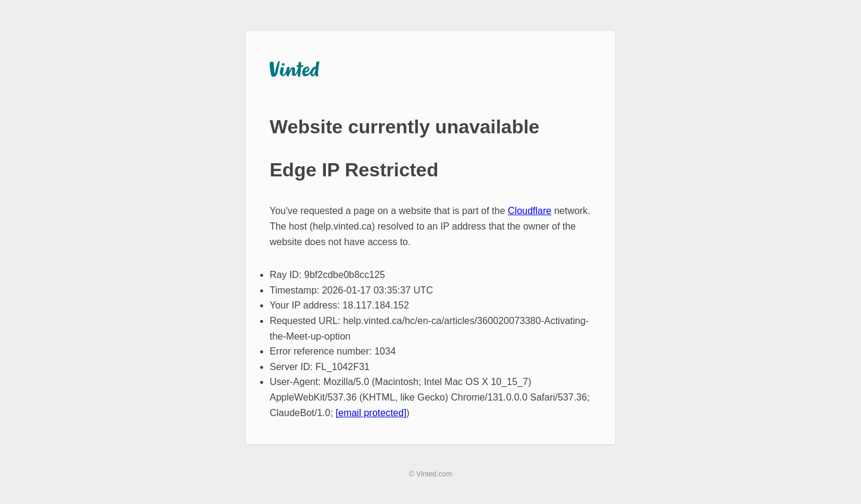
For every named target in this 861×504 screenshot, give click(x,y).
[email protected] (371, 413)
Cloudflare (529, 211)
